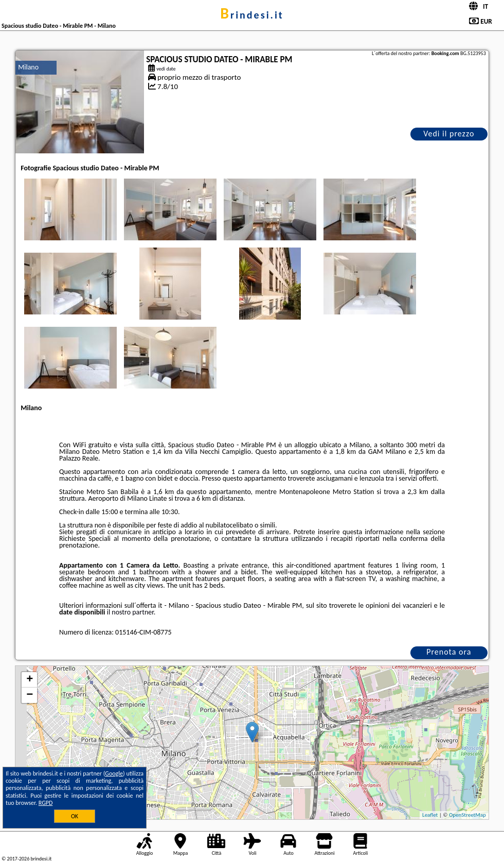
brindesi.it (252, 15)
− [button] (30, 695)
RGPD (46, 803)
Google (114, 773)
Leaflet (430, 815)
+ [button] (30, 680)
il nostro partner (130, 612)
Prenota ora (449, 652)
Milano (28, 67)
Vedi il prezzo (449, 134)
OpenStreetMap (467, 815)
